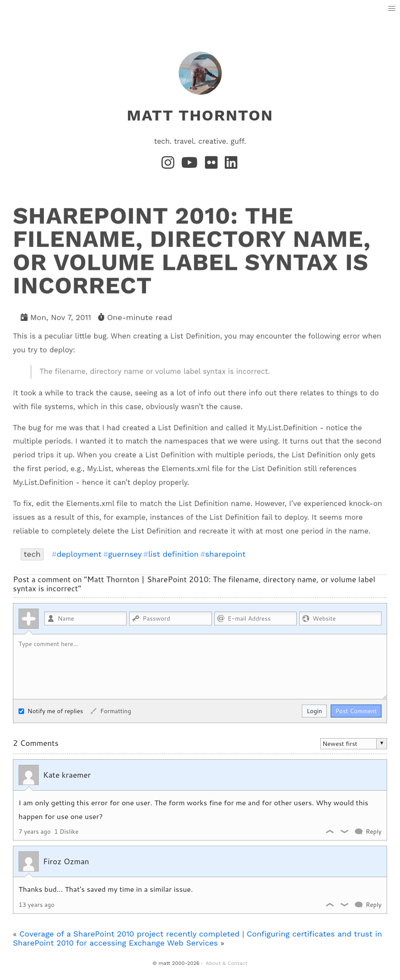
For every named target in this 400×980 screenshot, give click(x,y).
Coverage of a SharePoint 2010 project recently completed (129, 934)
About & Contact (227, 963)
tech (32, 554)
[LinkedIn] (232, 165)
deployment (79, 554)
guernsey (125, 554)
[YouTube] (191, 165)
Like (330, 832)
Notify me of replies (51, 711)
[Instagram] (170, 165)
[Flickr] (213, 165)
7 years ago (35, 832)
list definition (173, 554)
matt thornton (200, 115)
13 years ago (37, 905)
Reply (374, 832)
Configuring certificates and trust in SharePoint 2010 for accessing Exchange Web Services (197, 938)
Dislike (345, 832)
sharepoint (226, 554)
